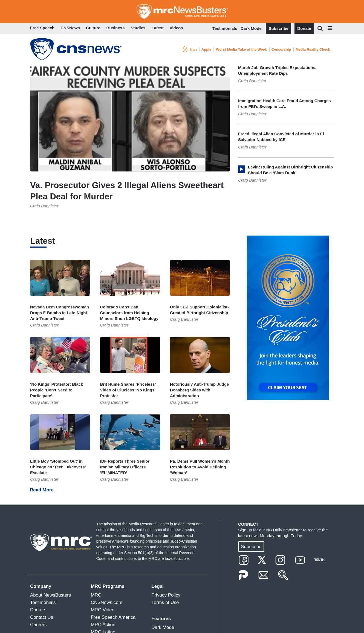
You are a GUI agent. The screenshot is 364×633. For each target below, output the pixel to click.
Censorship (281, 49)
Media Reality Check (313, 49)
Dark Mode (251, 28)
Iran (193, 49)
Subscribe (278, 28)
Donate (304, 28)
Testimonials (225, 28)
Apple (206, 49)
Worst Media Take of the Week (241, 49)
